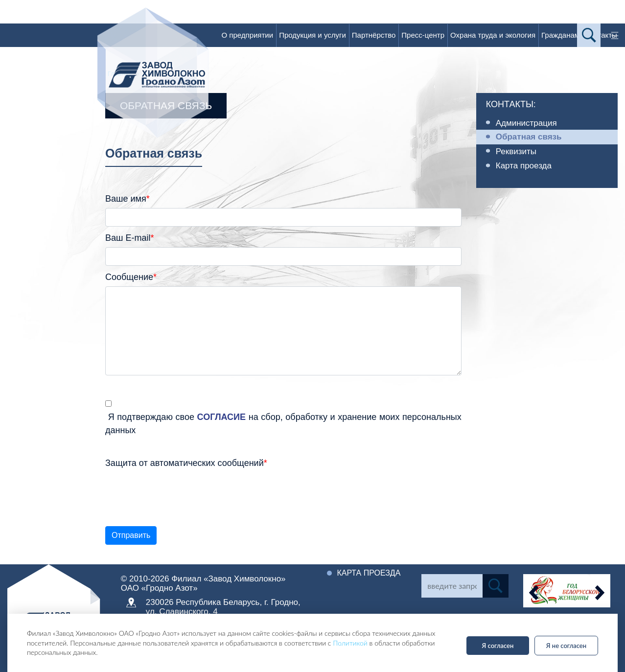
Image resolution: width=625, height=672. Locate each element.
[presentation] (180, 491)
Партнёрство (374, 35)
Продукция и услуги (312, 35)
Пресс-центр (423, 35)
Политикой (350, 643)
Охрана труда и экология (493, 35)
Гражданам (560, 35)
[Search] (452, 586)
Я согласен (498, 646)
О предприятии (247, 35)
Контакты (601, 35)
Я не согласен (566, 646)
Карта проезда (369, 573)
